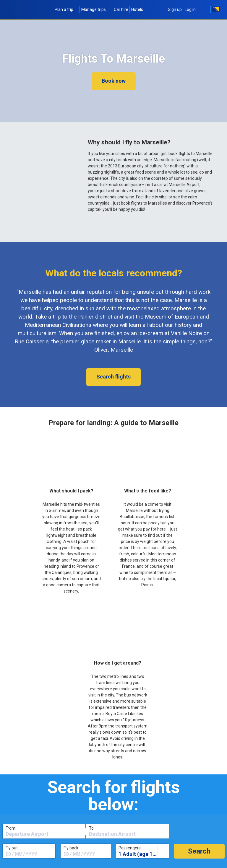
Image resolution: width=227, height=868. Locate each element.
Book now (114, 81)
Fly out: (12, 848)
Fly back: (71, 848)
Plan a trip (67, 9)
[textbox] (44, 834)
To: (92, 828)
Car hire (121, 9)
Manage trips (96, 9)
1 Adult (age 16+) (140, 854)
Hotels (137, 9)
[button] (199, 851)
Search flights (113, 377)
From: (11, 828)
